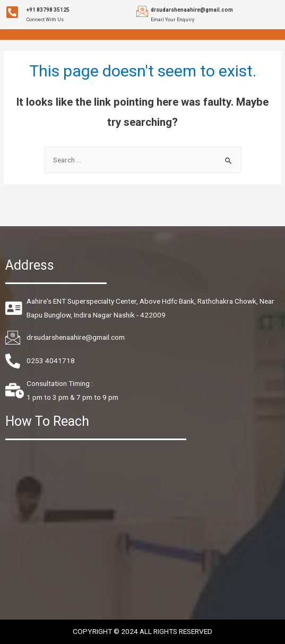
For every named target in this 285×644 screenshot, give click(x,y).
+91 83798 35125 (48, 10)
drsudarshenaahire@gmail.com (192, 10)
